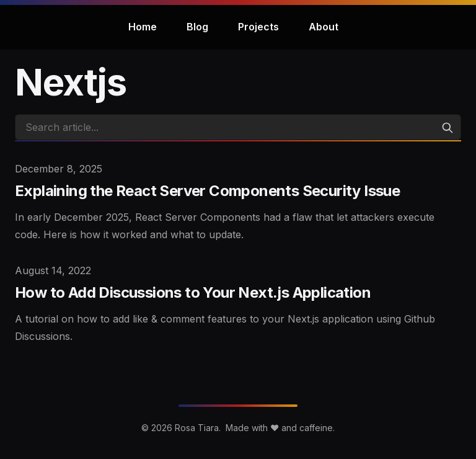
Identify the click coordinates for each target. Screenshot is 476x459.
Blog (197, 27)
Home (143, 27)
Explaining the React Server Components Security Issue (207, 191)
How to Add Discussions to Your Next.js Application (193, 292)
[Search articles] (238, 127)
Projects (258, 27)
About (324, 27)
